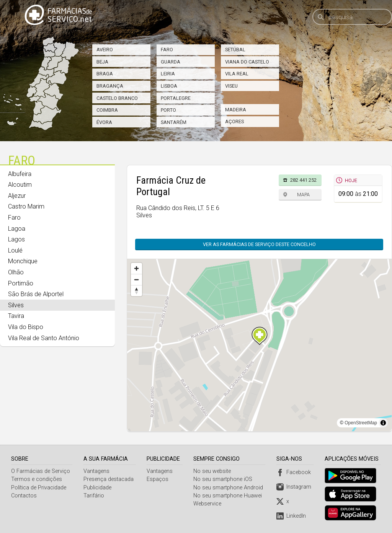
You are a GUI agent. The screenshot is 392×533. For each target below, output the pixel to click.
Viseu (231, 86)
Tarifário (94, 496)
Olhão (16, 272)
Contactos (24, 496)
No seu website (213, 471)
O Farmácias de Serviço (41, 471)
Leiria (168, 74)
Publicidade (97, 488)
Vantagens (96, 471)
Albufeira (20, 174)
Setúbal (235, 50)
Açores (234, 121)
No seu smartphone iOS (224, 479)
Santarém (174, 122)
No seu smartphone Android (229, 488)
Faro (167, 50)
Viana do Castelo (247, 62)
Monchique (23, 261)
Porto (168, 110)
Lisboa (169, 86)
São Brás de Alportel (36, 294)
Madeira (236, 110)
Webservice (208, 504)
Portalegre (176, 98)
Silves (16, 305)
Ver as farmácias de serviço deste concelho (263, 244)
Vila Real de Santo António (44, 338)
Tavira (16, 316)
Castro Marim (26, 206)
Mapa (303, 195)
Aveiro (105, 50)
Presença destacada (109, 479)
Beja (102, 62)
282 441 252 (303, 180)
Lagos (16, 239)
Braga (105, 74)
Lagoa (17, 229)
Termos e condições (37, 479)
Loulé (15, 250)
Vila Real (237, 74)
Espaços (158, 479)
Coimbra (107, 110)
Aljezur (17, 196)
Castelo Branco (117, 98)
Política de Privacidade (39, 488)
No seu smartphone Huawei (229, 496)
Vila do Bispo (26, 327)
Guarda (171, 62)
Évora (104, 122)
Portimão (21, 283)
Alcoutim (20, 185)
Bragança (110, 86)
